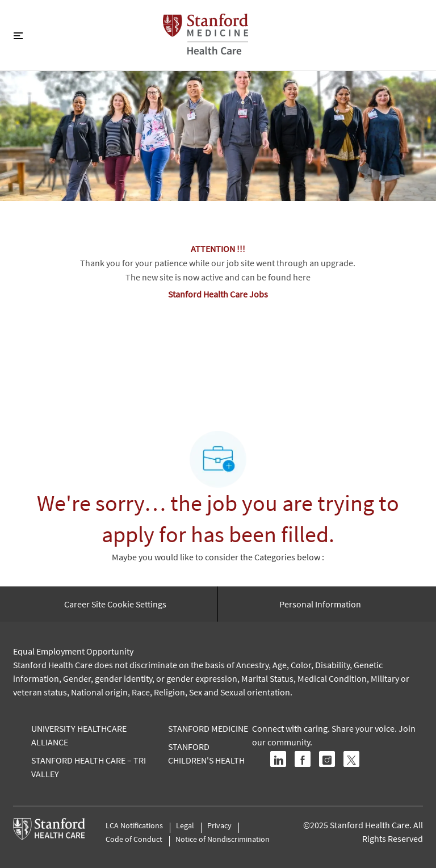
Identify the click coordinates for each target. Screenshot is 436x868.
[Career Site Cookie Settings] (115, 604)
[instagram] (327, 759)
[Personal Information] (320, 604)
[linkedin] (278, 759)
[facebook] (303, 759)
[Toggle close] (18, 35)
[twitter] (351, 759)
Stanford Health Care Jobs (218, 294)
